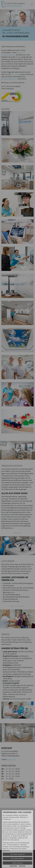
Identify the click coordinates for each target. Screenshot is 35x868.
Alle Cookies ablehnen (17, 859)
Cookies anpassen (17, 863)
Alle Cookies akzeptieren (17, 854)
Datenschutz (13, 866)
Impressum (22, 866)
